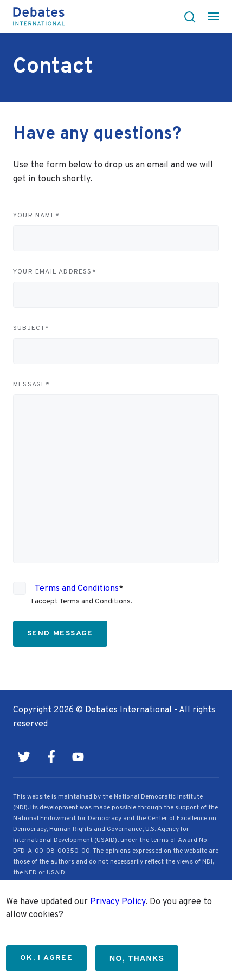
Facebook (51, 757)
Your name (36, 216)
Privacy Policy (118, 902)
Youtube (78, 757)
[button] (186, 16)
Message (32, 385)
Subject (31, 328)
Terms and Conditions (77, 589)
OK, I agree (46, 958)
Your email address (55, 272)
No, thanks (137, 958)
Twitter (24, 757)
